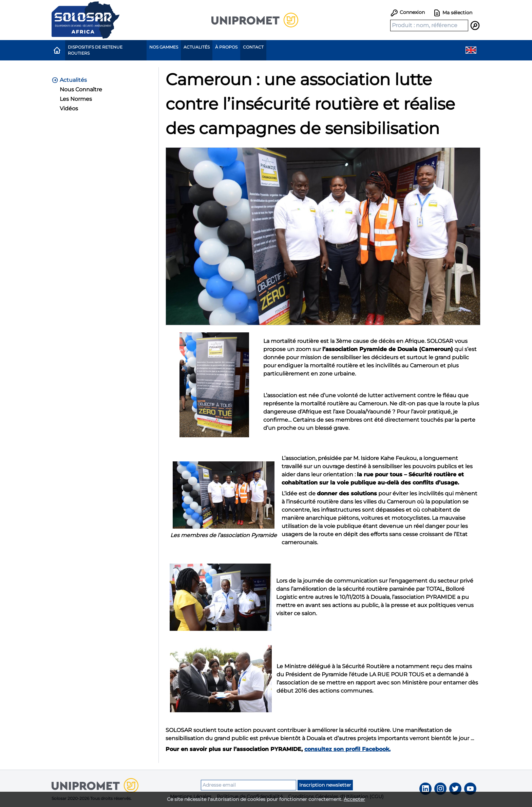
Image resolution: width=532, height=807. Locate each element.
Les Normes (76, 99)
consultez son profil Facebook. (347, 749)
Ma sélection (453, 13)
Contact (253, 47)
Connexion (407, 12)
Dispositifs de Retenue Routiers (95, 50)
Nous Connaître (81, 89)
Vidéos (69, 108)
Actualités (197, 47)
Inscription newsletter (325, 785)
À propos (226, 47)
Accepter (354, 799)
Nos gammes (164, 47)
